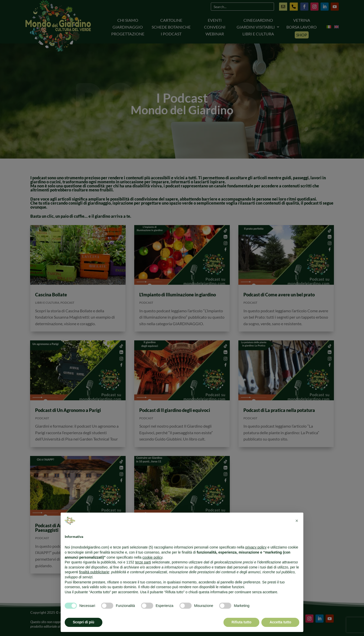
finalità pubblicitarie (94, 572)
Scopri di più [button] (84, 622)
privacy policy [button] (256, 547)
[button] (297, 521)
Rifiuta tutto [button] (242, 622)
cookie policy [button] (152, 557)
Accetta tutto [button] (280, 622)
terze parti (143, 562)
